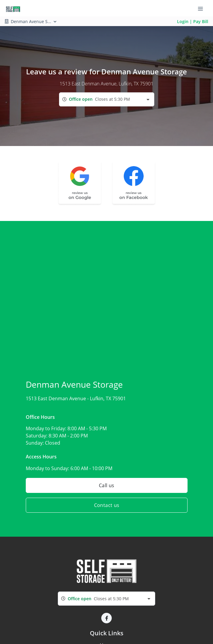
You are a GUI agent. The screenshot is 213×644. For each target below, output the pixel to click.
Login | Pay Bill (193, 21)
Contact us (106, 505)
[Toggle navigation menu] (203, 8)
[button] (106, 618)
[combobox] (107, 99)
